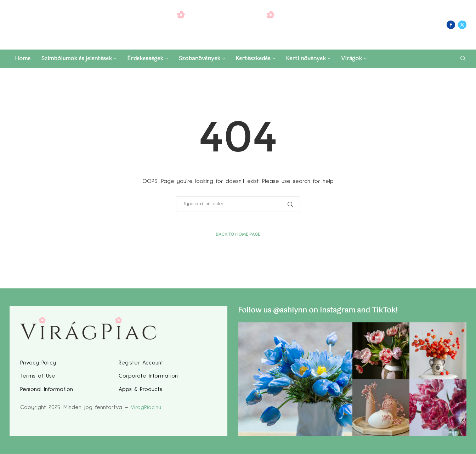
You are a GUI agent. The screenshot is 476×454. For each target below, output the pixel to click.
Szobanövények (199, 59)
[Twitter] (462, 25)
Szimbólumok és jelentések (76, 59)
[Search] (463, 59)
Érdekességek (145, 59)
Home (23, 59)
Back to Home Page (238, 235)
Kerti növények (306, 59)
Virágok (352, 59)
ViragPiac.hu (146, 407)
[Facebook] (451, 25)
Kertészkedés (253, 59)
